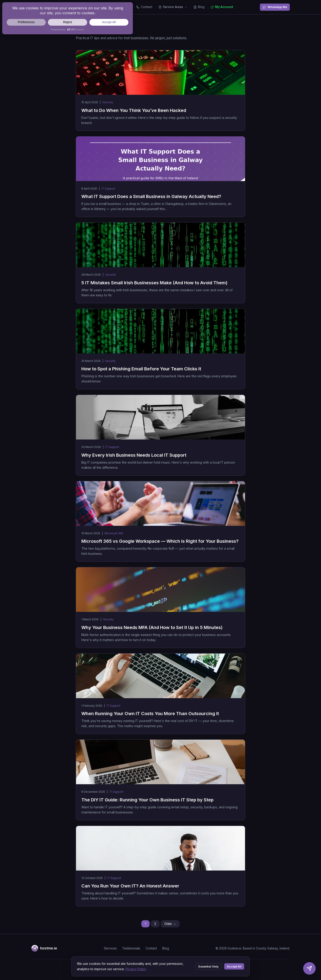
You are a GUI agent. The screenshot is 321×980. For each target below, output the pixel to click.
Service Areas (173, 7)
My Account (222, 7)
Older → (170, 924)
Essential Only (209, 967)
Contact (144, 7)
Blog (199, 7)
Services (110, 948)
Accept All (234, 967)
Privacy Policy (136, 969)
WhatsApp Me (275, 7)
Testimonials (131, 948)
